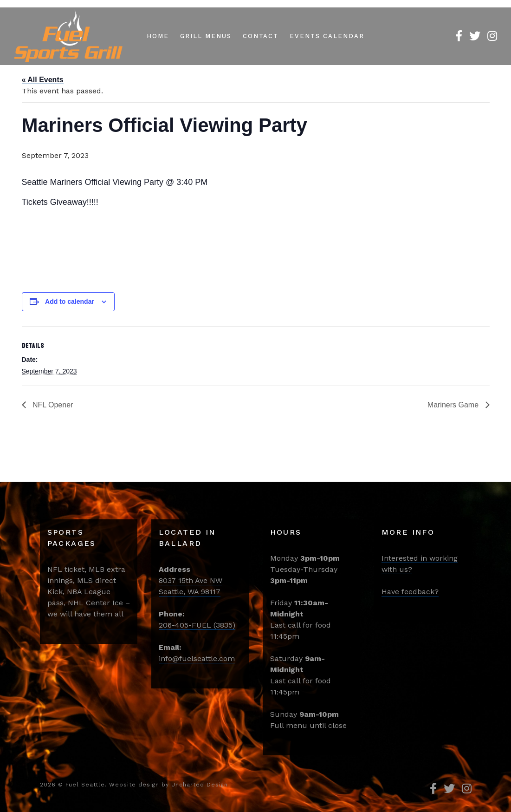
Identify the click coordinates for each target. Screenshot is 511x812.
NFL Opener (52, 405)
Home (158, 36)
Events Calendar (327, 36)
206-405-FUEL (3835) (197, 625)
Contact (261, 36)
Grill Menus (206, 36)
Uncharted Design (200, 785)
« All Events (43, 80)
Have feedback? (410, 592)
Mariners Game (454, 405)
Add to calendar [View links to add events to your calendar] (70, 301)
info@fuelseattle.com (197, 658)
